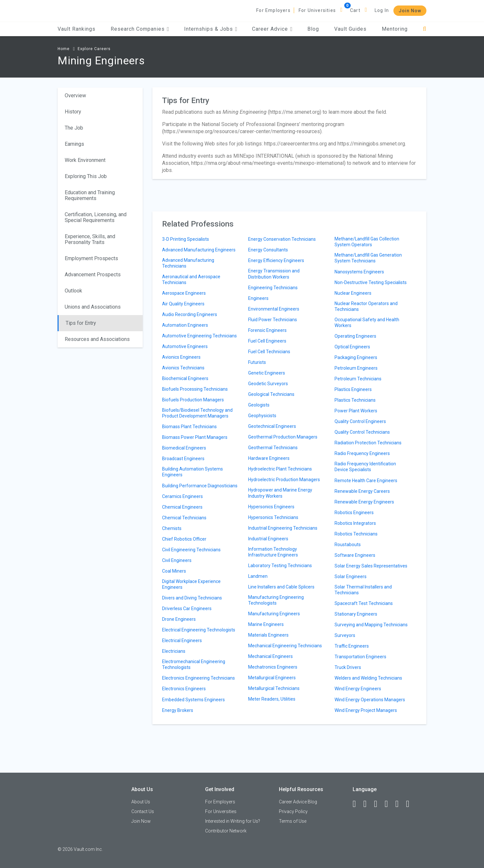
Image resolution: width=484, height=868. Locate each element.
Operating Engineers (355, 336)
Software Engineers (355, 555)
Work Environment (85, 160)
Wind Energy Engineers (358, 689)
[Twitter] (379, 804)
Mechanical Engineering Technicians (285, 646)
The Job (74, 128)
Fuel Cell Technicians (269, 352)
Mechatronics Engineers (273, 667)
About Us (141, 802)
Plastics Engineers (353, 389)
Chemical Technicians (184, 518)
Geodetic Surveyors (268, 384)
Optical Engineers (352, 347)
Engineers (258, 298)
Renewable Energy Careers (362, 491)
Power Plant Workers (356, 411)
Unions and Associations (93, 307)
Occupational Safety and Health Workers (367, 323)
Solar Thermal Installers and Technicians (363, 590)
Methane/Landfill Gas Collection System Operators (367, 242)
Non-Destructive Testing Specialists (371, 282)
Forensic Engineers (267, 330)
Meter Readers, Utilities (272, 699)
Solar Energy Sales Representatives (371, 566)
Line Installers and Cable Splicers (281, 587)
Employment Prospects (91, 258)
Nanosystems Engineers (359, 272)
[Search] (425, 29)
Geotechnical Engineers (272, 426)
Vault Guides (350, 29)
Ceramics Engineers (182, 496)
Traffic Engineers (352, 646)
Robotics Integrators (355, 523)
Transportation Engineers (360, 657)
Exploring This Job (86, 176)
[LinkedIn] (368, 804)
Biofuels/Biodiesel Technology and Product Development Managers (197, 413)
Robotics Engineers (354, 513)
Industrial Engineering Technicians (283, 528)
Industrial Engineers (268, 539)
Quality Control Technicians (362, 432)
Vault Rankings (77, 29)
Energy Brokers (178, 710)
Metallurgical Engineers (272, 678)
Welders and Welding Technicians (368, 678)
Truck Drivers (348, 667)
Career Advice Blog (298, 802)
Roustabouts (348, 545)
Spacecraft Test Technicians (364, 603)
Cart (355, 10)
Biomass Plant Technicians (189, 427)
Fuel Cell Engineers (267, 341)
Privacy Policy (293, 811)
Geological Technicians (271, 394)
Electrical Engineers (182, 640)
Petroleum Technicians (358, 379)
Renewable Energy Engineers (364, 502)
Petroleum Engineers (356, 368)
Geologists (259, 405)
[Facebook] (357, 804)
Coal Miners (174, 571)
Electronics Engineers (184, 689)
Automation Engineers (185, 325)
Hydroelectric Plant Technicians (280, 469)
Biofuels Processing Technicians (195, 389)
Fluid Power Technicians (273, 320)
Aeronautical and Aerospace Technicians (191, 280)
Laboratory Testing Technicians (280, 566)
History (73, 112)
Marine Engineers (266, 624)
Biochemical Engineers (185, 378)
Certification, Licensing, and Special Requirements (96, 217)
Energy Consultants (268, 250)
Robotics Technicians (356, 534)
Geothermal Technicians (273, 448)
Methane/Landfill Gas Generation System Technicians (368, 258)
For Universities (317, 10)
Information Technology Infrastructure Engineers (273, 552)
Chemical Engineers (182, 507)
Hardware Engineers (269, 458)
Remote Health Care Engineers (366, 481)
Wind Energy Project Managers (366, 710)
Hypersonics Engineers (271, 507)
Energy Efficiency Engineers (276, 260)
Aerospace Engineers (184, 293)
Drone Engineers (179, 619)
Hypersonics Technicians (273, 517)
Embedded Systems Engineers (193, 700)
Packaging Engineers (356, 357)
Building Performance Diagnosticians (200, 486)
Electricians (174, 651)
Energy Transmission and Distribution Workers (274, 274)
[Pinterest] (400, 804)
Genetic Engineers (267, 373)
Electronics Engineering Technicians (198, 678)
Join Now (410, 11)
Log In (382, 10)
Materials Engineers (268, 635)
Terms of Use (293, 821)
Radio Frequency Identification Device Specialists (365, 467)
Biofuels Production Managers (193, 400)
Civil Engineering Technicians (191, 550)
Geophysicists (262, 416)
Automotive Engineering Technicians (199, 336)
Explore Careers (94, 49)
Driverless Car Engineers (187, 609)
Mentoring (395, 29)
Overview (75, 95)
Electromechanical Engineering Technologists (194, 664)
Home (64, 49)
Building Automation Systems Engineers (192, 472)
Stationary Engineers (356, 614)
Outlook (73, 291)
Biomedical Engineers (184, 448)
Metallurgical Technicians (274, 688)
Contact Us (143, 811)
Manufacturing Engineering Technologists (276, 600)
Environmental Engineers (274, 309)
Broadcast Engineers (183, 459)
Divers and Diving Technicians (192, 598)
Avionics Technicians (183, 368)
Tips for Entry (81, 323)
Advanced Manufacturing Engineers (199, 250)
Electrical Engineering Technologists (199, 630)
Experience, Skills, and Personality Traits (90, 239)
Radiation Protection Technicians (368, 443)
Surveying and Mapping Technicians (371, 625)
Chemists (172, 528)
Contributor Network (226, 831)
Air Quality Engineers (183, 304)
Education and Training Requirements (90, 195)
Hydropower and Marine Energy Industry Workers (280, 493)
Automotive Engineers (185, 346)
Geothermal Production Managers (283, 437)
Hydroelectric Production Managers (284, 480)
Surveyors (345, 635)
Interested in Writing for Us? (233, 821)
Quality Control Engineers (360, 421)
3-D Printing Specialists (186, 239)
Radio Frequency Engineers (362, 453)
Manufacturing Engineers (274, 614)
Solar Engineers (351, 577)
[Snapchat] (411, 804)
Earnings (74, 144)
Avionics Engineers (181, 357)
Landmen (258, 576)
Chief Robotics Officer (184, 539)
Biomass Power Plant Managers (195, 437)
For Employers (273, 10)
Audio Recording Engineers (190, 314)
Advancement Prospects (93, 275)
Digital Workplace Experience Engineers (191, 584)
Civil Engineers (177, 560)
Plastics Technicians (355, 400)
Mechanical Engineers (270, 656)
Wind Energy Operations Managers (370, 700)
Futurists (257, 362)
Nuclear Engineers (353, 293)
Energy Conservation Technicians (282, 239)
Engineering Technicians (273, 288)
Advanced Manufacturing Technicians (188, 263)
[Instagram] (389, 804)
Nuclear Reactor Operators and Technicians (366, 306)
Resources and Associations (97, 339)
